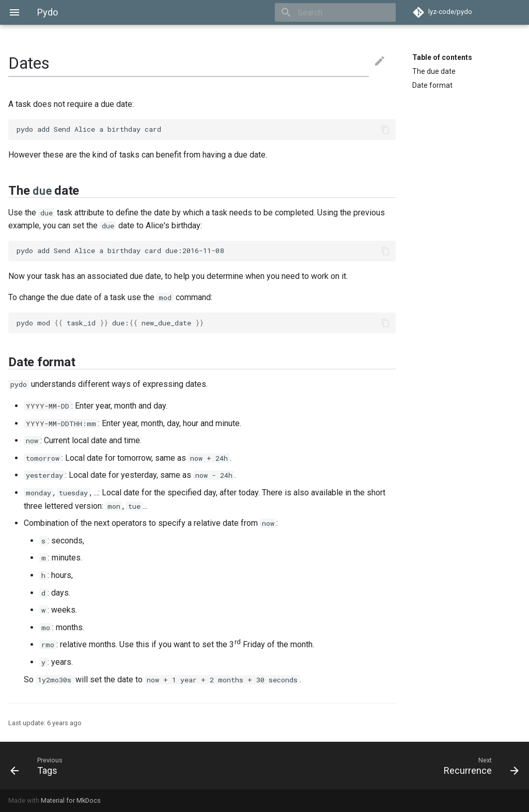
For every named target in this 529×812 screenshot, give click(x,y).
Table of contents (442, 57)
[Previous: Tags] (133, 766)
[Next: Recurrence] (396, 766)
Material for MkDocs (71, 800)
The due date (434, 71)
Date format (432, 85)
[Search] (335, 12)
